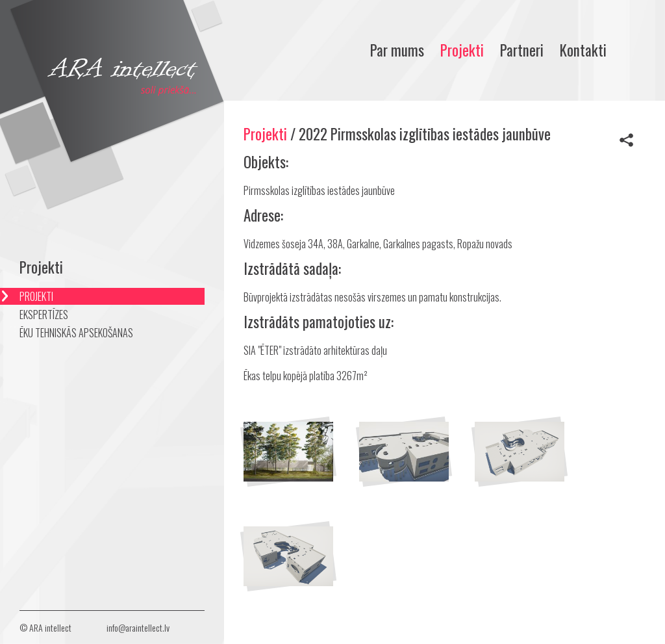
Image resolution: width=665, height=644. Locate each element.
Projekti (462, 50)
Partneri (522, 50)
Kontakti (583, 50)
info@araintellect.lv (138, 627)
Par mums (397, 50)
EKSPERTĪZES (44, 315)
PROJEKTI (36, 296)
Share (626, 140)
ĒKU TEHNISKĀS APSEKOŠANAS (76, 333)
